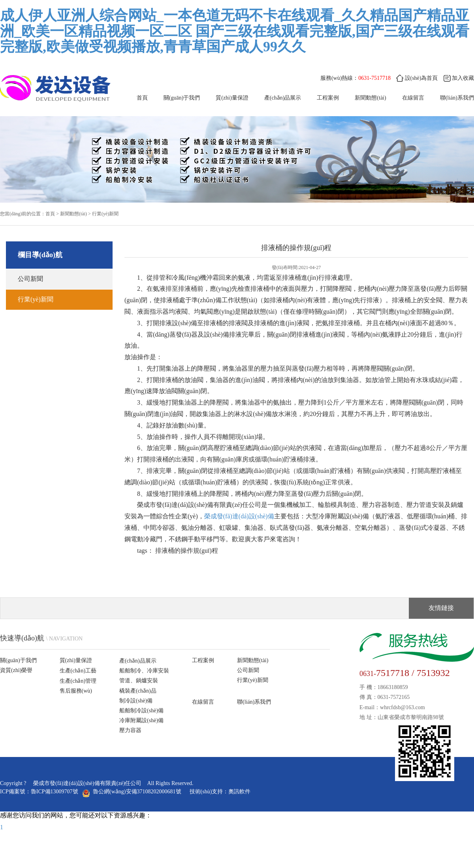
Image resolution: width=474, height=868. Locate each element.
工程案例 (328, 98)
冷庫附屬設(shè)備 (141, 720)
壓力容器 (130, 730)
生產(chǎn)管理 (78, 681)
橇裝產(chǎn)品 (138, 691)
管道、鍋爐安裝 (139, 681)
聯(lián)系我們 (254, 702)
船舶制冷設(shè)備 (141, 711)
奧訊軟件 (239, 792)
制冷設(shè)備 (136, 701)
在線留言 (203, 702)
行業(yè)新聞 (105, 214)
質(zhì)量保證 (232, 98)
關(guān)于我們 (182, 98)
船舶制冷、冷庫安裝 (144, 671)
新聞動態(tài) (370, 98)
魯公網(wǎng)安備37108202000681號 (133, 792)
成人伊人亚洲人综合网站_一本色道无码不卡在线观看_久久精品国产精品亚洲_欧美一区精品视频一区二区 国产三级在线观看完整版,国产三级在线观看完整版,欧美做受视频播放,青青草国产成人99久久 (235, 31)
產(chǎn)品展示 (283, 98)
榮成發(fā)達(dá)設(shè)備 (239, 516)
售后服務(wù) (76, 691)
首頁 (142, 98)
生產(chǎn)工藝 (78, 671)
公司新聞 (30, 279)
